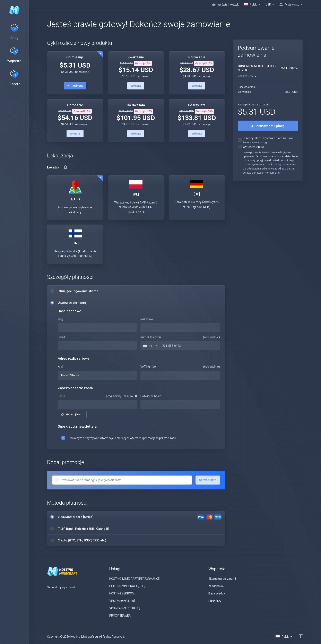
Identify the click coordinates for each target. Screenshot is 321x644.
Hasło (61, 396)
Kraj (60, 367)
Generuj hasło (72, 414)
